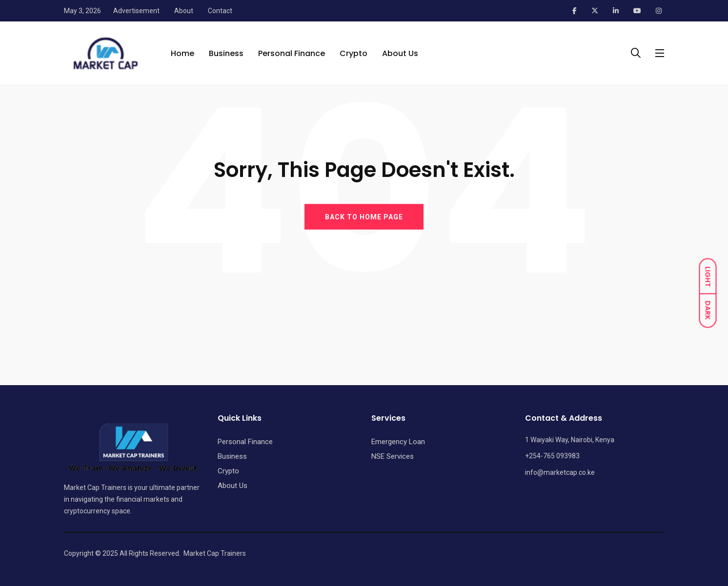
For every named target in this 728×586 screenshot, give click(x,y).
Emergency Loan (398, 442)
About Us (400, 53)
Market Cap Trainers (215, 553)
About (184, 11)
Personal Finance (292, 53)
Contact (220, 11)
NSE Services (393, 456)
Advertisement (136, 11)
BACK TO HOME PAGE (364, 216)
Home (182, 53)
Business (226, 53)
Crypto (354, 53)
